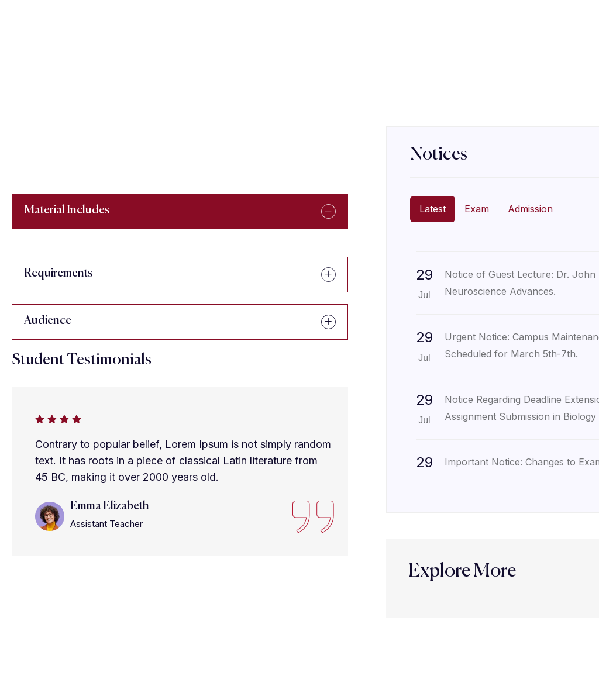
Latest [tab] (433, 209)
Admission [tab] (530, 209)
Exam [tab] (477, 209)
